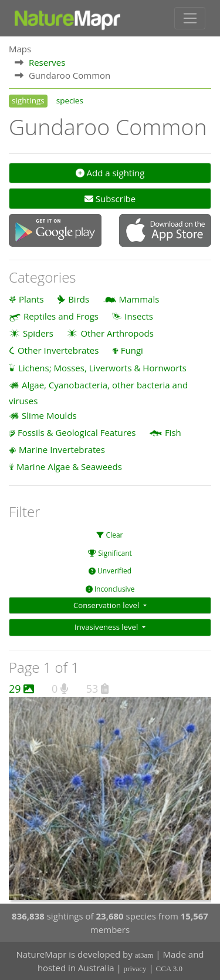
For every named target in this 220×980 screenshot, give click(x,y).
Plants (31, 299)
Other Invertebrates (58, 350)
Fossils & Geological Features (77, 432)
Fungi (132, 350)
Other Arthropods (117, 333)
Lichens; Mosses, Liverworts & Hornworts (102, 368)
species (70, 100)
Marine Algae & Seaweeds (69, 466)
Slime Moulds (49, 415)
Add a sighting (110, 173)
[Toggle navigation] (190, 18)
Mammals (139, 299)
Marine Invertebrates (62, 449)
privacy (135, 969)
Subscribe (110, 199)
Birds (79, 299)
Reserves (47, 62)
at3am (144, 955)
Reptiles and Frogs (61, 316)
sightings (28, 100)
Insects (139, 316)
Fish (173, 432)
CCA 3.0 (170, 969)
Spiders (38, 333)
